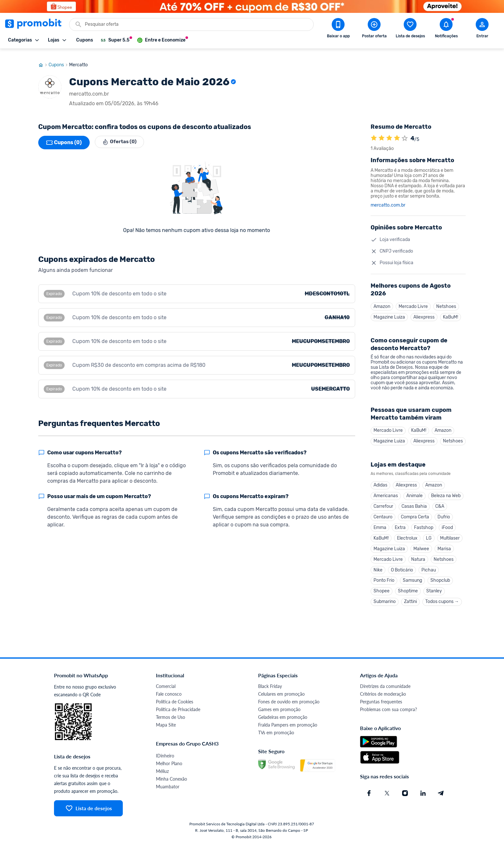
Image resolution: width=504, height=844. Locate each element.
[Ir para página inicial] (43, 59)
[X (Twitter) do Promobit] (387, 793)
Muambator (168, 786)
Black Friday (270, 686)
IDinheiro (165, 755)
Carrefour (383, 502)
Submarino (385, 601)
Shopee (382, 590)
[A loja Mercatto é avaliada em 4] (374, 132)
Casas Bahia (414, 502)
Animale (414, 492)
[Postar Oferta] (374, 29)
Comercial (166, 686)
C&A (440, 502)
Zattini (410, 601)
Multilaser (450, 535)
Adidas (380, 481)
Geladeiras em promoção (283, 716)
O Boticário (402, 568)
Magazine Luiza (389, 311)
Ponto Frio (384, 579)
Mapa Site (166, 724)
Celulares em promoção (281, 693)
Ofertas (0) (121, 136)
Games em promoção (279, 709)
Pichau (429, 568)
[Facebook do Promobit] (369, 793)
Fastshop (424, 524)
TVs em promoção (276, 732)
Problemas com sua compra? (388, 709)
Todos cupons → (442, 601)
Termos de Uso (171, 716)
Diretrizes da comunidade (385, 686)
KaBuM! (450, 311)
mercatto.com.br (388, 199)
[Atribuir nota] (405, 132)
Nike (378, 568)
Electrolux (407, 535)
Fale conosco (169, 693)
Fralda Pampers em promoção (288, 724)
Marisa (444, 546)
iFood (447, 524)
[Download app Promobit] (338, 29)
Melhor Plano (169, 763)
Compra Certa (415, 513)
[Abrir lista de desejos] (410, 29)
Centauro (383, 513)
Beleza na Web (446, 492)
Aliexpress (424, 311)
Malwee (421, 546)
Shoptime (408, 590)
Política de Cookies (175, 701)
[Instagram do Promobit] (405, 793)
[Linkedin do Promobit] (423, 793)
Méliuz (162, 770)
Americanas (386, 492)
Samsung (412, 579)
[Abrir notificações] (446, 29)
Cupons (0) (64, 136)
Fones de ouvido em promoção (289, 701)
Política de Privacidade (178, 709)
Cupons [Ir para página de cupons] (59, 59)
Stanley (434, 590)
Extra (400, 524)
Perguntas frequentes (381, 701)
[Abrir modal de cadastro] (482, 29)
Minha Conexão (171, 778)
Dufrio (444, 513)
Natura (418, 557)
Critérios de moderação (383, 693)
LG (429, 535)
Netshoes (446, 300)
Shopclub (440, 579)
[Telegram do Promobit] (441, 793)
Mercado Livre (413, 300)
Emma (380, 524)
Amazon (382, 300)
